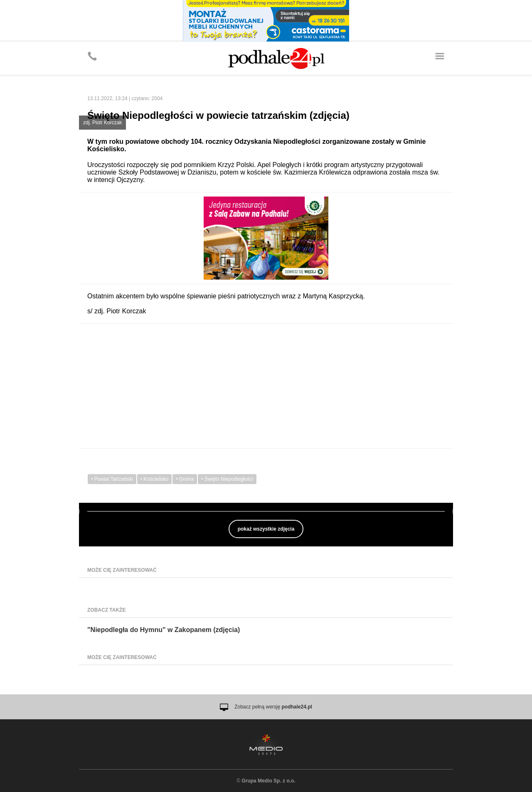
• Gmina (185, 479)
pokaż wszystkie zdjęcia (266, 529)
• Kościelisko (155, 479)
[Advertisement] (266, 386)
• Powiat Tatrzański (112, 479)
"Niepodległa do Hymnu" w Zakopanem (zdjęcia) (164, 630)
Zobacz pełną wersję (273, 707)
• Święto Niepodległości (227, 479)
